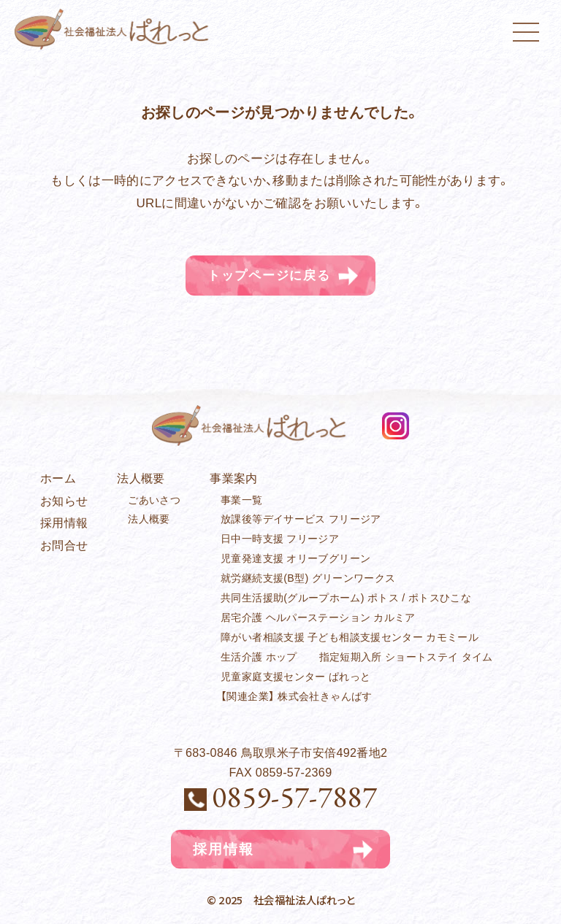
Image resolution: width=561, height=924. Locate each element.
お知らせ (64, 501)
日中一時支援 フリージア (280, 539)
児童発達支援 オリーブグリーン (295, 558)
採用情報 (64, 523)
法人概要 (149, 520)
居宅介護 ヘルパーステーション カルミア (318, 617)
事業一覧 (241, 500)
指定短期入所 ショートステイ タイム (406, 657)
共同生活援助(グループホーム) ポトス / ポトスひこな (346, 598)
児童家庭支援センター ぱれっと (295, 677)
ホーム (58, 478)
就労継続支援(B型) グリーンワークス (308, 578)
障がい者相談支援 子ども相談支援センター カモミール (350, 637)
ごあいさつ (154, 500)
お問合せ (64, 545)
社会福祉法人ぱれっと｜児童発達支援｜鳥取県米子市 (115, 29)
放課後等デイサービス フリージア (301, 520)
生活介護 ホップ (259, 657)
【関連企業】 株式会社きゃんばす (296, 696)
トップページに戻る (269, 276)
